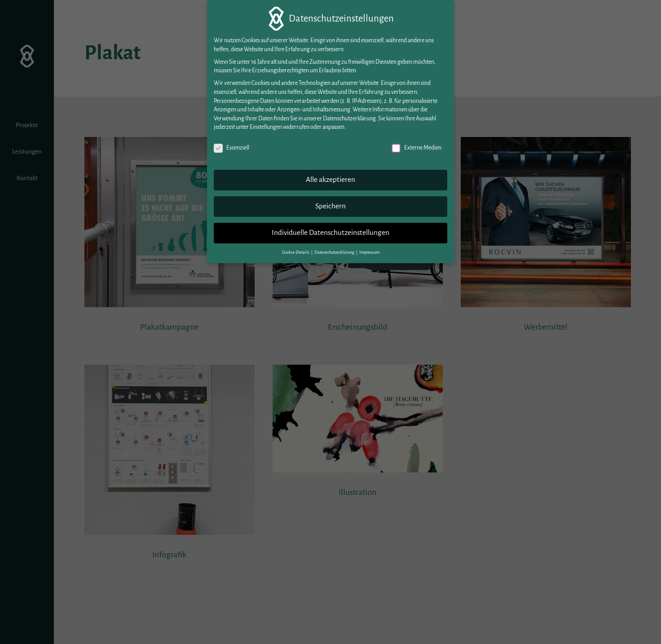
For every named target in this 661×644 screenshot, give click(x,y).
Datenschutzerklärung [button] (335, 250)
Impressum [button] (369, 250)
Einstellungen (266, 124)
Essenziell (231, 145)
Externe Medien (416, 145)
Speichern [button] (330, 203)
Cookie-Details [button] (296, 250)
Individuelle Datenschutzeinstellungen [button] (330, 230)
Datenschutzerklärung (349, 116)
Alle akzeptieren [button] (330, 177)
